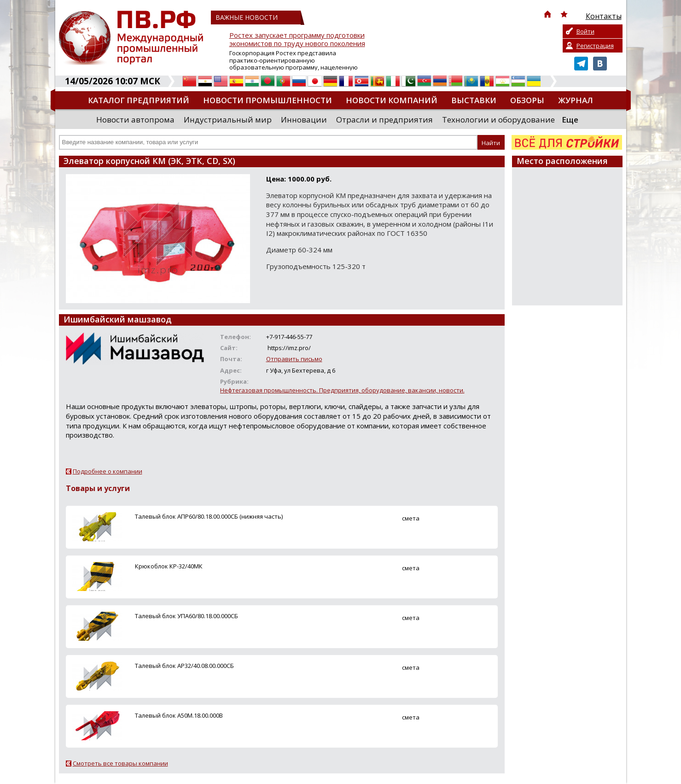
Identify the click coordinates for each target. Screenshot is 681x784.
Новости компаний (392, 100)
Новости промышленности (268, 100)
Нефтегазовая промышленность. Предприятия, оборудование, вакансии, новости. (342, 390)
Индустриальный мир (228, 120)
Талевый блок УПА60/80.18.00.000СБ (186, 616)
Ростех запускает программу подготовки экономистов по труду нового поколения (297, 39)
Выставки (474, 100)
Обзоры (527, 100)
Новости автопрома (135, 120)
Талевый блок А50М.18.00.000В (179, 715)
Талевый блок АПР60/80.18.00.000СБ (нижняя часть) (209, 516)
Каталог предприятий (139, 100)
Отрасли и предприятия (384, 120)
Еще (570, 120)
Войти (585, 31)
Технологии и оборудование (498, 120)
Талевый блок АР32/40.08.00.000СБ (184, 666)
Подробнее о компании (108, 471)
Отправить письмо (294, 359)
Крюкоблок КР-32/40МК (169, 566)
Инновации (304, 120)
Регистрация (595, 46)
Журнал (576, 100)
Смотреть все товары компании (120, 763)
